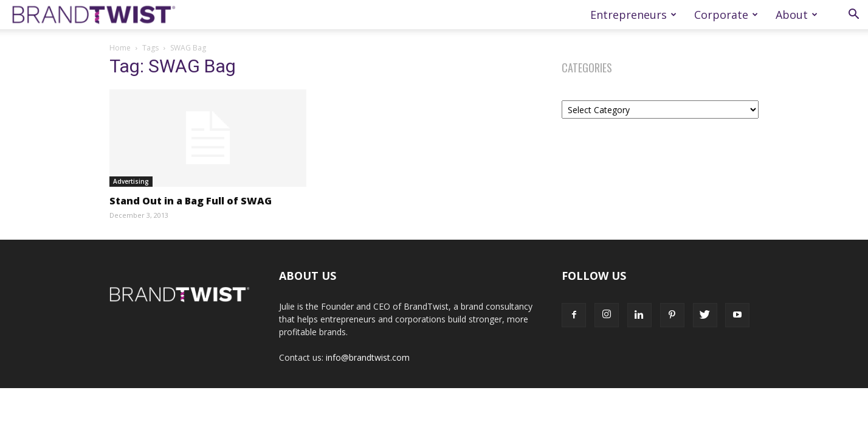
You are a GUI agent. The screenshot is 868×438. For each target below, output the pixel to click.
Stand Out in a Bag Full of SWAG (191, 201)
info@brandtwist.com (368, 357)
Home (120, 48)
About (797, 15)
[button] (853, 16)
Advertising (131, 181)
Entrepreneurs (633, 15)
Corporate (726, 15)
